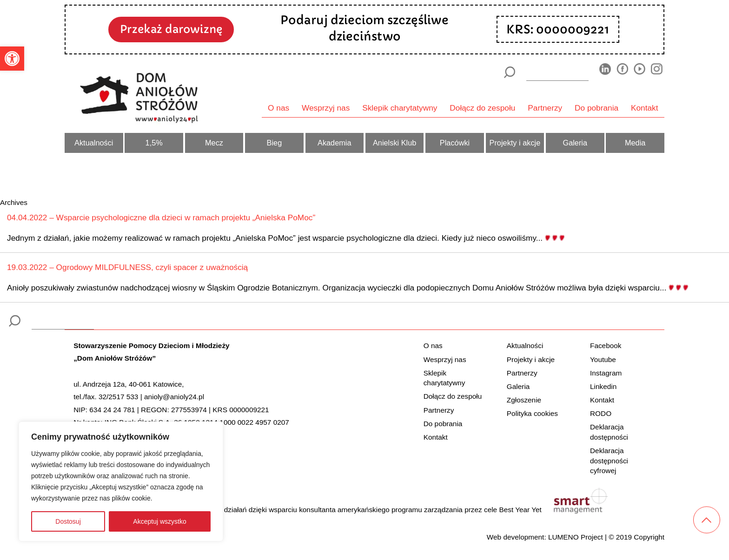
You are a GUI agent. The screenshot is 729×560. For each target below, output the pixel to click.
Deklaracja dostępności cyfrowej (609, 461)
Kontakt (645, 108)
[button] (12, 59)
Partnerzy (545, 108)
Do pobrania (596, 108)
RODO (601, 413)
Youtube (603, 359)
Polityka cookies (532, 413)
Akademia (335, 143)
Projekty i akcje (515, 143)
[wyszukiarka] (557, 72)
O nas (278, 108)
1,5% (154, 143)
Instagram (606, 373)
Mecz (214, 143)
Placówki (455, 143)
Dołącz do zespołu (482, 108)
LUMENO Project (576, 537)
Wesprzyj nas (326, 108)
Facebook (606, 346)
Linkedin (603, 386)
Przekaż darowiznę (171, 29)
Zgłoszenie (524, 400)
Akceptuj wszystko (159, 521)
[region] (121, 481)
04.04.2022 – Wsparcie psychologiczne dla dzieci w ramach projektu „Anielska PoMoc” (161, 217)
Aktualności (94, 143)
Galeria (575, 143)
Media (635, 143)
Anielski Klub (394, 143)
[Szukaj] (509, 72)
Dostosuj (68, 521)
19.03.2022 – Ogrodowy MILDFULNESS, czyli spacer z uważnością (127, 267)
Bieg (275, 143)
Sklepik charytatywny (400, 108)
